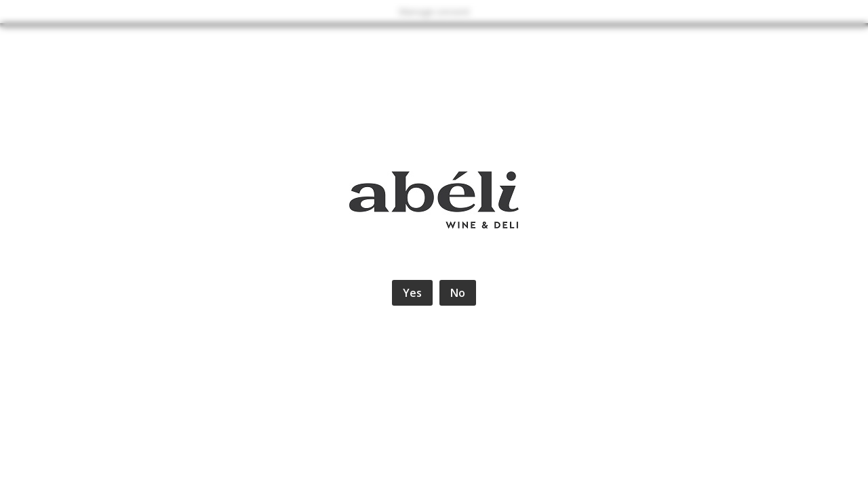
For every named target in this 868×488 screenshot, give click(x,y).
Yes (412, 293)
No (458, 293)
